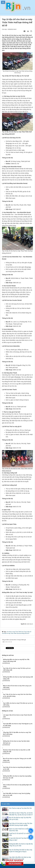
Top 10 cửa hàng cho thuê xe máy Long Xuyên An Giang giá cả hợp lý (21, 851)
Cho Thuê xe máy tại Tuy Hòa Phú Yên (20, 808)
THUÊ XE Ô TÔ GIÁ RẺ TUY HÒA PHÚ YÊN (21, 834)
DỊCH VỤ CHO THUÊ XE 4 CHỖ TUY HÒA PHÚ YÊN (20, 830)
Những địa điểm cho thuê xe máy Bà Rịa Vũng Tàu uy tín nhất (21, 845)
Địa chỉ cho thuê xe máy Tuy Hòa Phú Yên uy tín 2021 (20, 818)
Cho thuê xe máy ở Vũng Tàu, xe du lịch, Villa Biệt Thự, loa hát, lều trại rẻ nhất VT (21, 814)
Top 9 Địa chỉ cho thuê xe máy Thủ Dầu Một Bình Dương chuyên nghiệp (21, 824)
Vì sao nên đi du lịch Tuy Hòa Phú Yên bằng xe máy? (20, 839)
